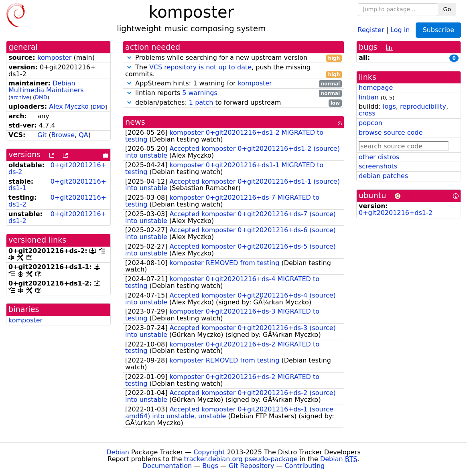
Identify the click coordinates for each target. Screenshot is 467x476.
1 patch (201, 102)
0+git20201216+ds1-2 (57, 201)
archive (20, 97)
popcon (371, 123)
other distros (379, 157)
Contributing (305, 466)
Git (42, 135)
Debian (118, 452)
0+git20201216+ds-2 (57, 168)
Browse (63, 135)
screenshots (378, 166)
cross (367, 113)
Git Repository (251, 466)
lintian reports (233, 93)
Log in (400, 29)
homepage (376, 88)
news (135, 122)
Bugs (210, 466)
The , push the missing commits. (233, 71)
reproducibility (423, 106)
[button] (129, 58)
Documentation (167, 466)
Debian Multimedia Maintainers (46, 87)
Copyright (209, 452)
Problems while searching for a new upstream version (233, 58)
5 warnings (200, 93)
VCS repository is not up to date (200, 67)
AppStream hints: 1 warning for (233, 84)
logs (389, 106)
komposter (54, 58)
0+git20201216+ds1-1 (57, 185)
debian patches (383, 176)
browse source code (391, 133)
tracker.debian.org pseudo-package (241, 459)
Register (371, 29)
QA (83, 135)
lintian (369, 97)
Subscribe (438, 30)
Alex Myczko (69, 106)
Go (447, 9)
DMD (41, 97)
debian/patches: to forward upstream (233, 103)
